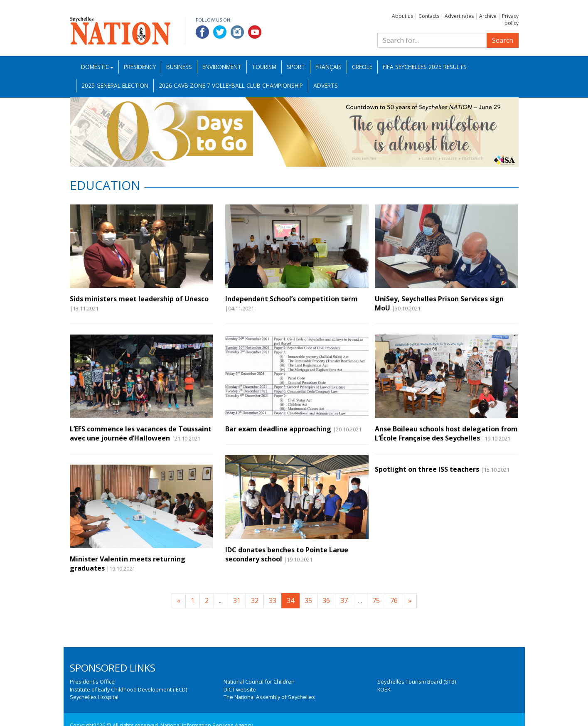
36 (326, 600)
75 (376, 600)
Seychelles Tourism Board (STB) (417, 682)
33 (273, 600)
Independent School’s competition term (292, 299)
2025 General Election (115, 85)
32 (255, 600)
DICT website (240, 689)
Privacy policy (510, 20)
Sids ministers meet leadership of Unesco (139, 299)
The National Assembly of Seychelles (269, 697)
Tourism (264, 67)
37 (344, 600)
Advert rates (459, 16)
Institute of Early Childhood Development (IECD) (128, 689)
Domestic (97, 67)
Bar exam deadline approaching (278, 429)
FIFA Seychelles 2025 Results (425, 67)
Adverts (326, 85)
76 (394, 600)
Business (179, 67)
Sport (296, 67)
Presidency (140, 67)
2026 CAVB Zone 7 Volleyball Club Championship (231, 85)
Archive (488, 16)
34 (290, 600)
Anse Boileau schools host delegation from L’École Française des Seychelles (446, 433)
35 (308, 600)
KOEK (384, 689)
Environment (222, 67)
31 (237, 600)
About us (402, 16)
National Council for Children (259, 682)
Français (328, 67)
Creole (362, 67)
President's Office (92, 682)
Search (503, 40)
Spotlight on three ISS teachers (427, 469)
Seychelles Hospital (94, 697)
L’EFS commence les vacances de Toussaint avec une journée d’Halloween (141, 433)
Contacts (429, 16)
